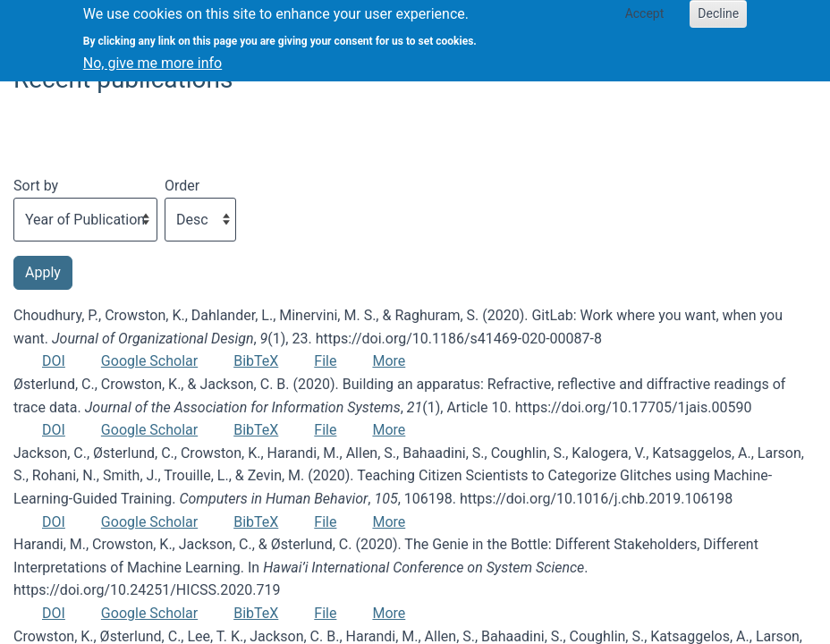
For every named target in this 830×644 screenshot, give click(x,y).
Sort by (36, 186)
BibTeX (256, 361)
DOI (54, 361)
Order (182, 186)
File (325, 361)
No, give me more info (152, 56)
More (389, 361)
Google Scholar (149, 361)
